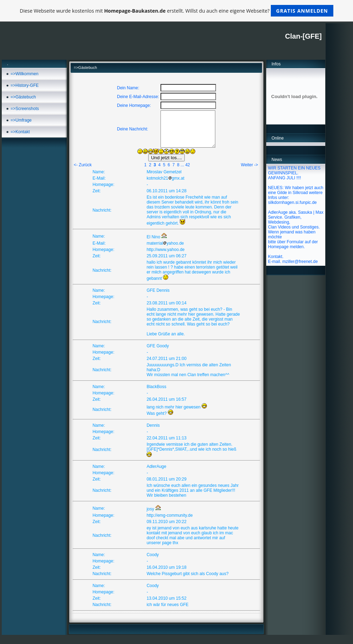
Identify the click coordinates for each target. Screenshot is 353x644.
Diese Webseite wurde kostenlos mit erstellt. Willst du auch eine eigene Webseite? (176, 11)
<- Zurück (83, 165)
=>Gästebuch (23, 97)
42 (187, 165)
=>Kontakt (20, 132)
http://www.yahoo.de (165, 250)
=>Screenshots (25, 109)
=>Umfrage (21, 120)
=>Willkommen (24, 74)
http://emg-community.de (169, 515)
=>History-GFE (25, 85)
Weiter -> (250, 165)
